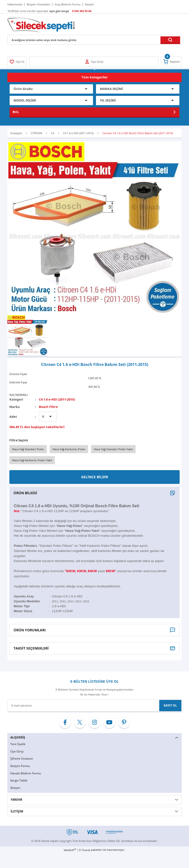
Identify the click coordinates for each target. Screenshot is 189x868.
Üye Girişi (17, 751)
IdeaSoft (70, 850)
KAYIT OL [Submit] (170, 705)
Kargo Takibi (19, 780)
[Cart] (172, 62)
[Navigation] (94, 77)
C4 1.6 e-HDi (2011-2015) (57, 399)
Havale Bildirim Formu (26, 773)
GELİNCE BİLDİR (95, 477)
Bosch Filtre (48, 407)
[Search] (94, 40)
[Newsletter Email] (94, 706)
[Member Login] (17, 62)
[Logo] (41, 25)
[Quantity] (48, 417)
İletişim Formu (20, 766)
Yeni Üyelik (18, 744)
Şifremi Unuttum (22, 759)
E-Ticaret (85, 850)
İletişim (15, 788)
